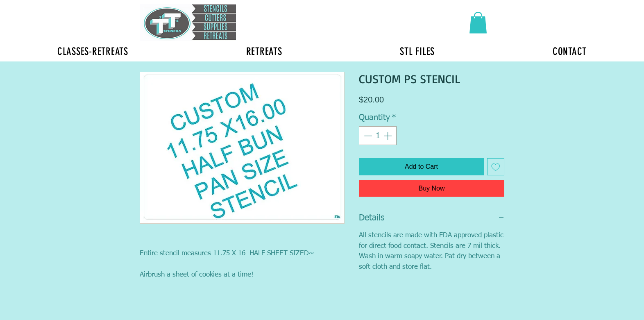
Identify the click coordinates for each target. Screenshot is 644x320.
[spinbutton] (378, 136)
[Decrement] (367, 136)
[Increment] (388, 136)
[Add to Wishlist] (496, 167)
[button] (478, 23)
